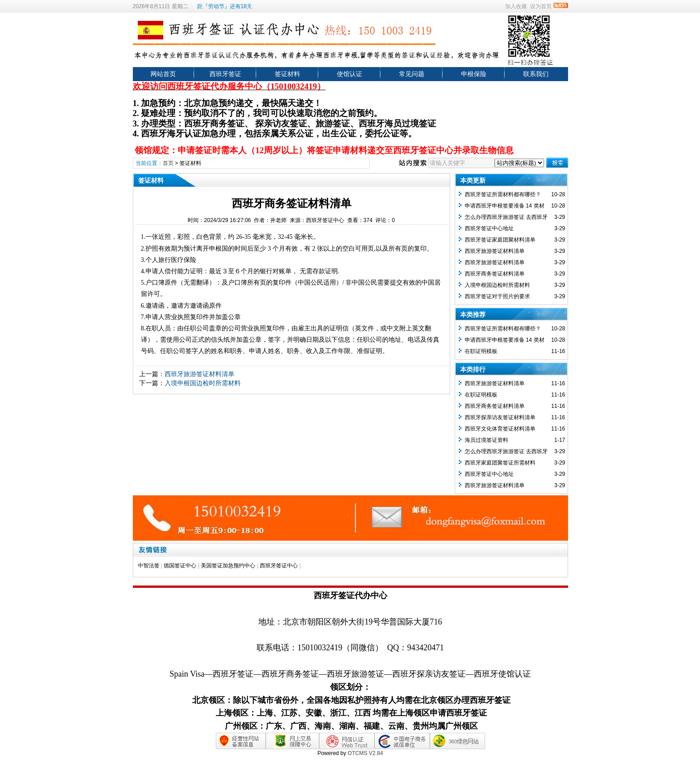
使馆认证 (350, 74)
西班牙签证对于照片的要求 (497, 296)
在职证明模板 (481, 351)
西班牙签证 (225, 74)
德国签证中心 (180, 566)
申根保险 (474, 74)
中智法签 (149, 566)
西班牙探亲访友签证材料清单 (500, 417)
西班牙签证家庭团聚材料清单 (500, 240)
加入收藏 (516, 6)
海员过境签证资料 (486, 440)
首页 (168, 163)
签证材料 (287, 74)
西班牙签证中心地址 (489, 228)
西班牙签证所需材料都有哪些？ (503, 194)
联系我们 (536, 74)
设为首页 (541, 6)
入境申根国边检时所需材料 (203, 383)
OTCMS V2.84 (365, 753)
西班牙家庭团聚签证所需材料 (500, 463)
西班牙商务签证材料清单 (495, 274)
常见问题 (412, 74)
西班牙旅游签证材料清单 (199, 374)
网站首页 (163, 74)
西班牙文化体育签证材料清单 (500, 429)
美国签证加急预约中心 (228, 566)
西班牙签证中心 (279, 566)
